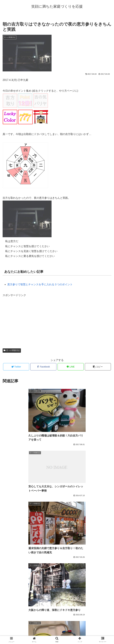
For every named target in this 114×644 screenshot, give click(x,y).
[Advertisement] (27, 318)
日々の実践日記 (12, 350)
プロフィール (57, 633)
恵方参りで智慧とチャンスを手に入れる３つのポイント (40, 284)
